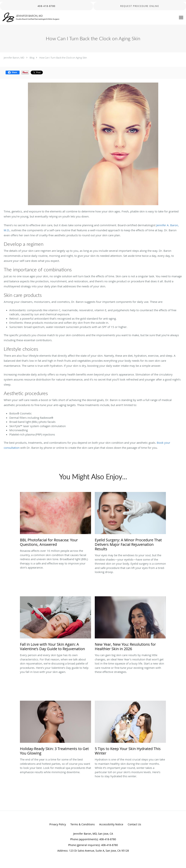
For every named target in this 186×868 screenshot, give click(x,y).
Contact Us (134, 824)
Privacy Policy (58, 824)
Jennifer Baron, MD (14, 58)
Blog (32, 58)
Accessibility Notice (111, 824)
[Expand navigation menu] (181, 18)
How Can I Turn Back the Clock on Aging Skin (63, 58)
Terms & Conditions (83, 824)
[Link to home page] (30, 18)
